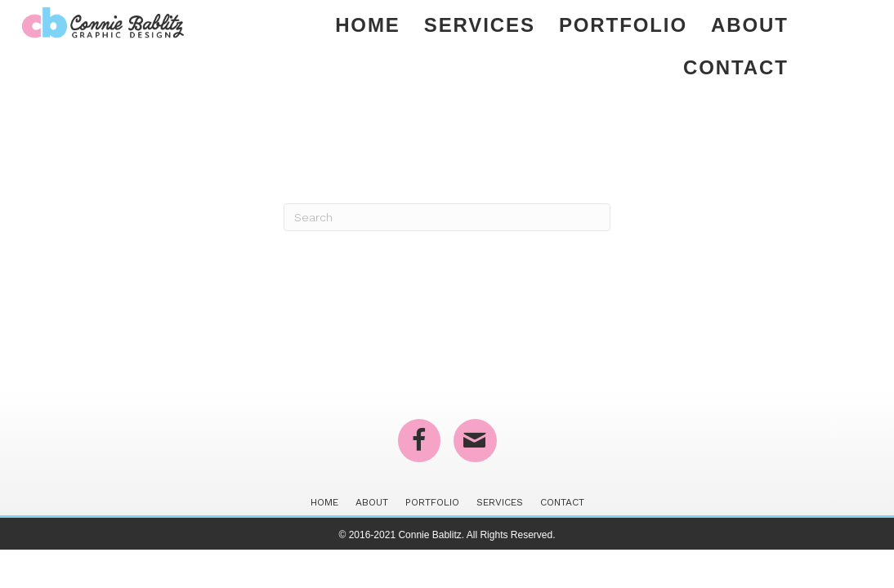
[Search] (447, 217)
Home (368, 25)
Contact (736, 67)
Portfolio (623, 25)
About (750, 25)
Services (480, 25)
